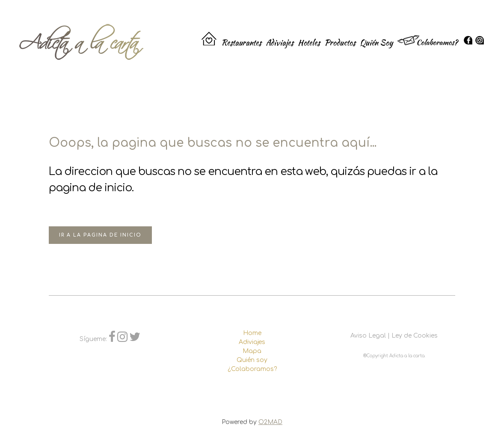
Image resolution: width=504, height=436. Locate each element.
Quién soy (252, 360)
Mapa (252, 351)
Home (252, 333)
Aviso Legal (368, 336)
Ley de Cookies (415, 336)
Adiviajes (252, 342)
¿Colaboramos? (252, 369)
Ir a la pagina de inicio (100, 235)
